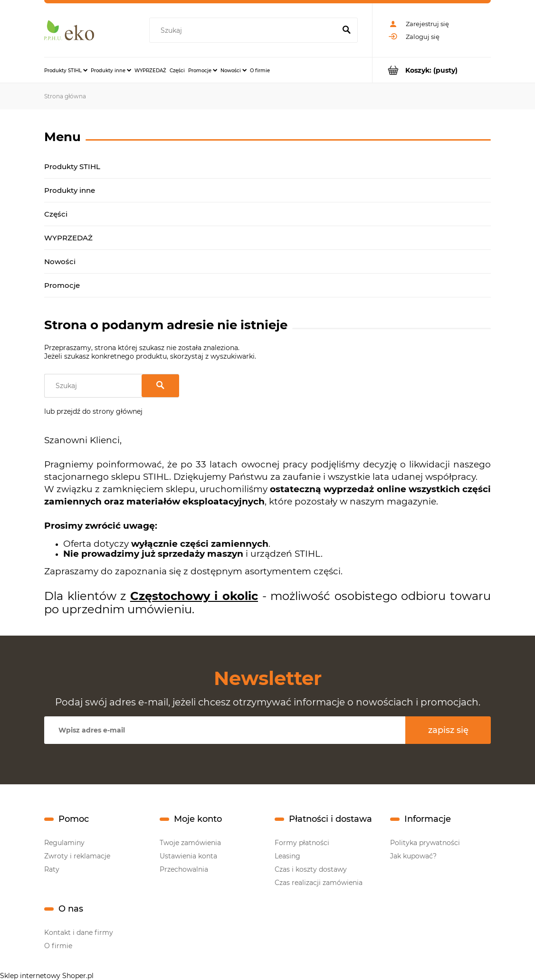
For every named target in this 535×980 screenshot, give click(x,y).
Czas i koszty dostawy (311, 869)
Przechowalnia (184, 869)
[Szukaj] (346, 30)
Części (56, 214)
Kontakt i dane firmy (79, 932)
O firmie (58, 946)
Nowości (60, 262)
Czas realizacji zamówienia (319, 883)
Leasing (287, 856)
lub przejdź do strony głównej (93, 411)
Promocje (62, 285)
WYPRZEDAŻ (68, 238)
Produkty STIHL (72, 167)
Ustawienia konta (188, 856)
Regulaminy (64, 843)
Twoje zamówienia (190, 843)
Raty (52, 869)
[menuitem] (66, 70)
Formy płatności (302, 843)
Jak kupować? (413, 856)
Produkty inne (70, 190)
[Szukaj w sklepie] (244, 30)
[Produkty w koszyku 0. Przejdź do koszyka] (432, 70)
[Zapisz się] (448, 730)
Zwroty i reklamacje (77, 856)
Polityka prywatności (425, 843)
